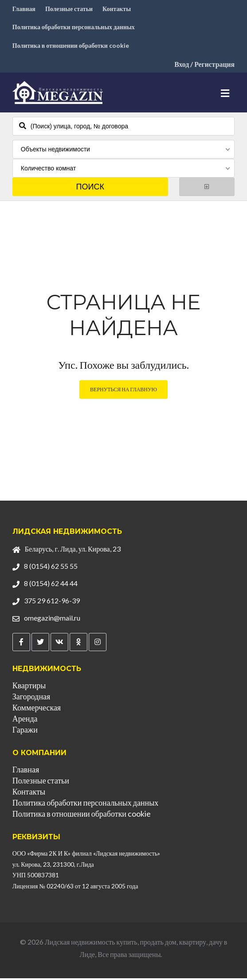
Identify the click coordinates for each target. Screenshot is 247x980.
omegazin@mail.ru (52, 619)
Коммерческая (37, 709)
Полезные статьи (69, 9)
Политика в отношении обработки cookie (71, 47)
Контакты (117, 9)
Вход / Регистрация (204, 66)
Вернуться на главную (123, 391)
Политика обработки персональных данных (74, 28)
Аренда (25, 720)
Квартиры (29, 687)
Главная (24, 9)
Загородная (31, 698)
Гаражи (25, 731)
